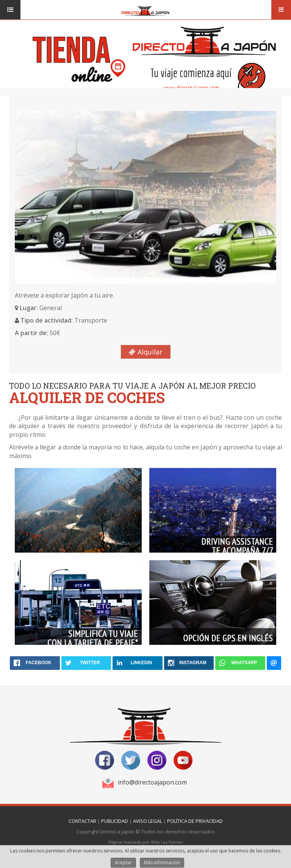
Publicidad (115, 821)
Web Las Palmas (167, 842)
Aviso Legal (148, 821)
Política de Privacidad (195, 821)
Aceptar (123, 862)
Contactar (82, 821)
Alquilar (146, 352)
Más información (162, 862)
